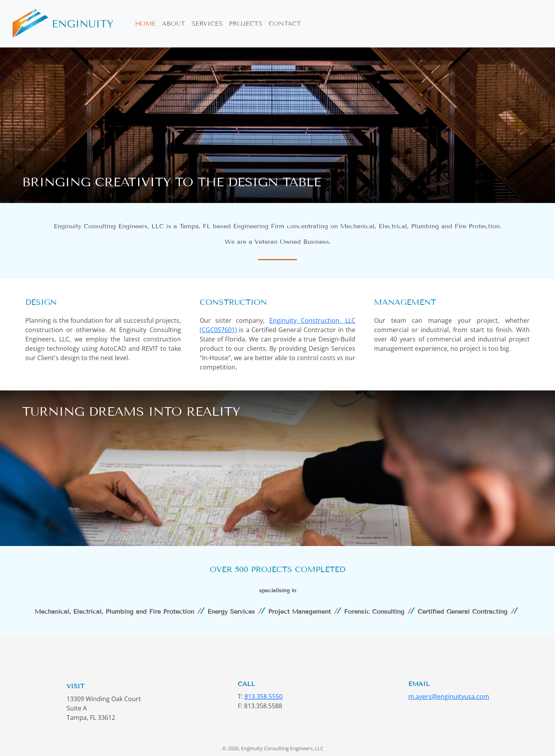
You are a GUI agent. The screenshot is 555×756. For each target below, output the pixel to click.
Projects (246, 24)
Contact (285, 24)
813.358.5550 (263, 696)
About (174, 24)
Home (145, 24)
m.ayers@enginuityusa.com (449, 696)
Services (207, 24)
